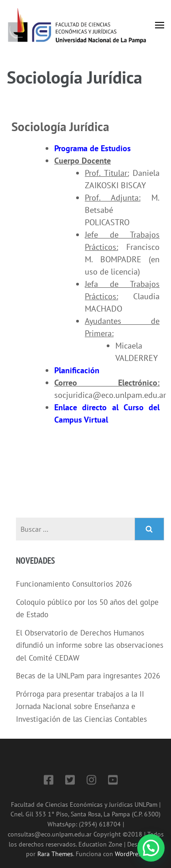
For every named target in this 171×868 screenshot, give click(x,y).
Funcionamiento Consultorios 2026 (74, 584)
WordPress (129, 854)
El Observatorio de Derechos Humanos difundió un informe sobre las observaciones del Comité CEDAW (90, 645)
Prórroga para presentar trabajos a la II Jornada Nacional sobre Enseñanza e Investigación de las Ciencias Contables (81, 707)
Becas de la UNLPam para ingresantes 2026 (88, 676)
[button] (151, 848)
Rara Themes (55, 854)
